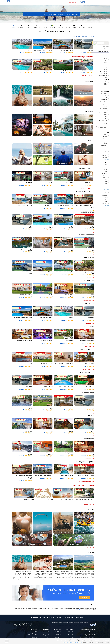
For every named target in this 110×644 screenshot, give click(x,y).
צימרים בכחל (59, 636)
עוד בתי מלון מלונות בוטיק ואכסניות (86, 482)
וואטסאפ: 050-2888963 (90, 634)
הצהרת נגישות (51, 617)
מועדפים (32, 3)
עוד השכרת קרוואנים (89, 278)
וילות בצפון (34, 633)
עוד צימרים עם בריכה (89, 324)
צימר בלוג (43, 617)
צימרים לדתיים (46, 636)
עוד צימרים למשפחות (89, 459)
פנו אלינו (78, 610)
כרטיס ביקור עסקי (34, 617)
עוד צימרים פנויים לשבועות (88, 232)
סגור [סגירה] (7, 641)
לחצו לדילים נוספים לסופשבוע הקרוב (85, 75)
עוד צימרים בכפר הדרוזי (88, 413)
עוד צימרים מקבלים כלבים (88, 301)
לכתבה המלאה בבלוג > (27, 581)
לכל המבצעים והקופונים (88, 504)
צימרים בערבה (71, 637)
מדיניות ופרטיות (79, 617)
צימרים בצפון (65, 3)
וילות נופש (35, 632)
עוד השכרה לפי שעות (89, 347)
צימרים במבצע (46, 632)
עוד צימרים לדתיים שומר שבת (87, 255)
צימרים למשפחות (52, 3)
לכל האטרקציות (89, 548)
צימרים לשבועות (72, 3)
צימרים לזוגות (59, 3)
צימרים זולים (46, 633)
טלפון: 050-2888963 (91, 633)
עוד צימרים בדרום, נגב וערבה (87, 370)
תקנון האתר (60, 617)
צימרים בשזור (58, 634)
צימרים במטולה (58, 637)
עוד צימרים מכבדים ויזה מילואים (87, 189)
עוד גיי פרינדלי (90, 436)
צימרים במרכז (71, 633)
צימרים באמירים (58, 632)
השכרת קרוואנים (44, 3)
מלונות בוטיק (34, 637)
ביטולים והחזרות (69, 617)
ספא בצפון (34, 636)
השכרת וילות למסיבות (32, 634)
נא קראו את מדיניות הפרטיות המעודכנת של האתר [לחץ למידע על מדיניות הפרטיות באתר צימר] (73, 642)
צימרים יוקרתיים (46, 634)
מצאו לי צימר (37, 3)
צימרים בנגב (71, 636)
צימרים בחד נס (58, 633)
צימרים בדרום (71, 634)
